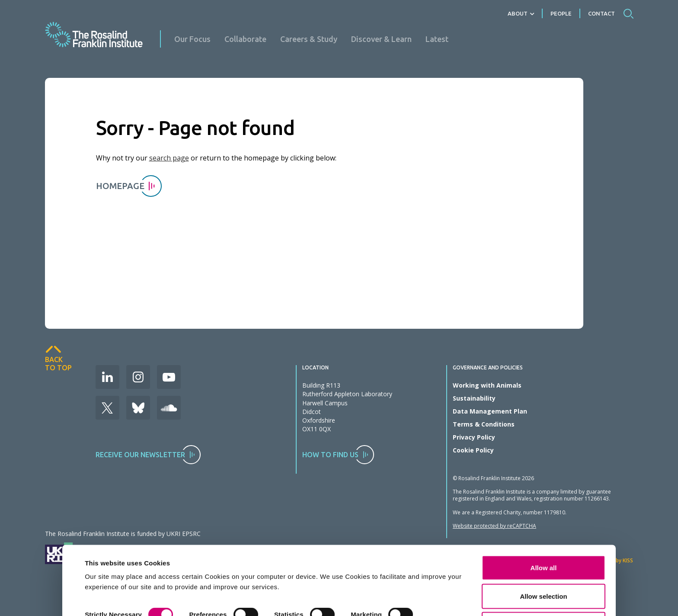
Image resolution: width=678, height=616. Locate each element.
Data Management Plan (490, 411)
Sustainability (474, 398)
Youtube (169, 377)
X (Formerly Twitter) (107, 408)
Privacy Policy (474, 437)
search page (169, 158)
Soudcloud (169, 408)
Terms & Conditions (484, 424)
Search (628, 13)
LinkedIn (107, 377)
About (518, 13)
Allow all (544, 519)
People (561, 13)
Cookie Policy (473, 450)
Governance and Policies (488, 368)
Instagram (138, 377)
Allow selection (543, 547)
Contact (601, 13)
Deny (544, 576)
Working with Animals (487, 385)
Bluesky (138, 408)
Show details (105, 579)
